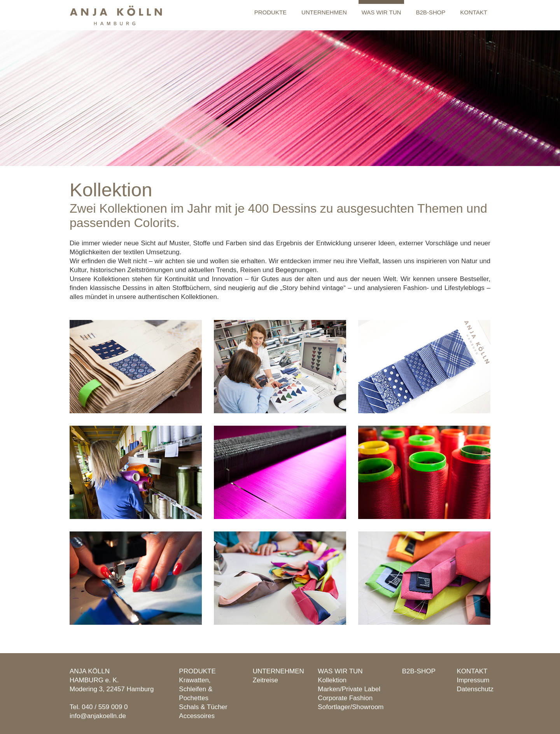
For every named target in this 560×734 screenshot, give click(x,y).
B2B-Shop (430, 12)
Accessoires (197, 716)
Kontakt (474, 12)
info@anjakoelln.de (98, 716)
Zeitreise (265, 680)
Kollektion (332, 680)
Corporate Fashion (345, 698)
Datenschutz (475, 689)
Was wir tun (381, 12)
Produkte (270, 12)
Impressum (473, 680)
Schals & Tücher (203, 707)
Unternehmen (324, 12)
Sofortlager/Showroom (351, 707)
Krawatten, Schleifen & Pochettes (196, 689)
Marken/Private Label (349, 689)
